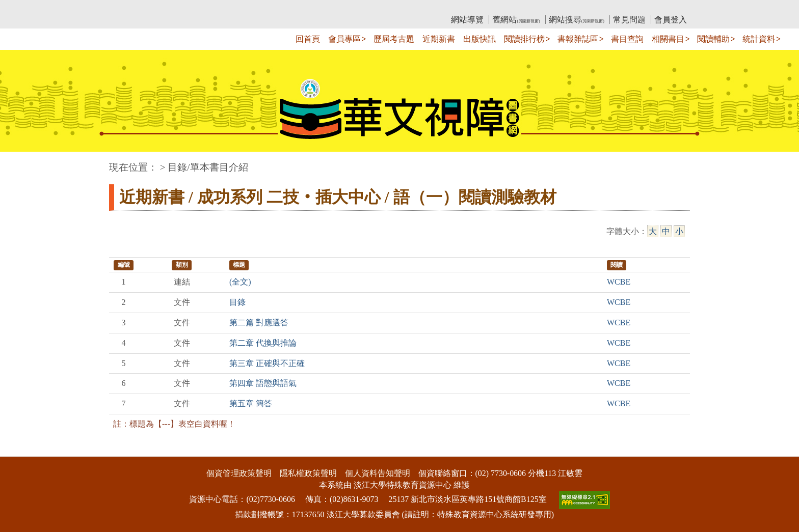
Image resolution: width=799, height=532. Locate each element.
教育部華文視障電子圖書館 (199, 8)
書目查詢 (627, 39)
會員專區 (344, 39)
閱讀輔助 (713, 39)
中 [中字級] (666, 231)
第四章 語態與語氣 (263, 383)
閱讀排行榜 (524, 39)
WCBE (619, 282)
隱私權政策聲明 (308, 473)
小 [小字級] (679, 231)
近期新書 (439, 39)
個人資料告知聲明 (378, 473)
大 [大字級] (653, 231)
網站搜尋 (577, 20)
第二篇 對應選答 (259, 323)
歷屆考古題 (394, 39)
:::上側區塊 (129, 8)
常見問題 (629, 20)
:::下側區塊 (20, 450)
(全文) (240, 282)
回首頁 (308, 39)
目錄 (237, 302)
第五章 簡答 (251, 403)
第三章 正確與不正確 (267, 363)
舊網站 (516, 20)
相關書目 (668, 39)
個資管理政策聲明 (239, 473)
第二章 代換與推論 (263, 343)
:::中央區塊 (20, 162)
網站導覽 (467, 20)
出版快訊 (480, 39)
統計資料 (759, 39)
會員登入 (671, 20)
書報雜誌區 (578, 39)
